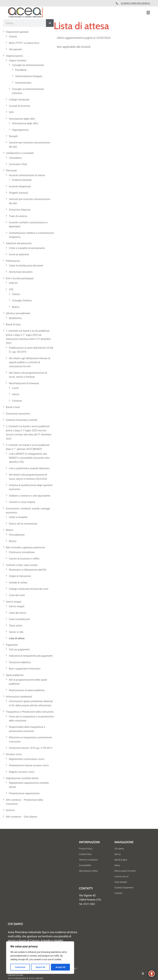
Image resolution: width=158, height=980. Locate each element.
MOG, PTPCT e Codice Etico (24, 43)
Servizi (16, 394)
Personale (11, 171)
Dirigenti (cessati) (19, 193)
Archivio (10, 810)
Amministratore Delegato (29, 76)
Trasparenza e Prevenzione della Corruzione (30, 712)
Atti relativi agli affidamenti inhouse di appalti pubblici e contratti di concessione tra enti (30, 362)
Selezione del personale (19, 243)
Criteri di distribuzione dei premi (26, 266)
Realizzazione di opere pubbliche (27, 690)
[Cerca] (50, 23)
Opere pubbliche (15, 675)
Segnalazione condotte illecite (22, 778)
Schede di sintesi (18, 583)
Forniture (17, 401)
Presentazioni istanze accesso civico (29, 765)
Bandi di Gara (13, 324)
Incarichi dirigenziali (20, 186)
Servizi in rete (16, 632)
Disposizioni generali (17, 32)
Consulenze (15, 158)
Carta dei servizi (18, 613)
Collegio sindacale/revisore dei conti (29, 589)
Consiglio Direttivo (22, 301)
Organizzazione (14, 56)
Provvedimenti (17, 535)
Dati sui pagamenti (19, 649)
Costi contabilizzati (19, 619)
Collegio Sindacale (19, 100)
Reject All (41, 967)
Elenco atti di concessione (23, 524)
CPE (11, 290)
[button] (148, 13)
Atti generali (15, 49)
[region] (40, 958)
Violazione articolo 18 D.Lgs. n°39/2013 (31, 748)
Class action (16, 626)
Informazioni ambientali (19, 697)
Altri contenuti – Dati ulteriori (22, 817)
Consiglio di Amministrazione (28, 65)
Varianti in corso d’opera (22, 502)
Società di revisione (20, 106)
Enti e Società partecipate (20, 278)
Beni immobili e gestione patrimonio (25, 547)
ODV (11, 112)
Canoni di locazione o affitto (24, 559)
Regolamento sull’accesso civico (27, 759)
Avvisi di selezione (19, 254)
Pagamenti (12, 645)
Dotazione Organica (20, 210)
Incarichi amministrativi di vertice (27, 175)
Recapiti (13, 136)
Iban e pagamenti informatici (25, 669)
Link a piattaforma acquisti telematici (29, 468)
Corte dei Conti (17, 595)
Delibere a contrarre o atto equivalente (30, 496)
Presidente (21, 70)
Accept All (60, 967)
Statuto (13, 37)
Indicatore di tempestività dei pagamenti (31, 656)
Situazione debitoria (20, 662)
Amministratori (23, 83)
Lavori (15, 388)
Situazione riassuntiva (18, 414)
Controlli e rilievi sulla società (22, 565)
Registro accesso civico (22, 772)
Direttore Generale (22, 180)
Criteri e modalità (18, 517)
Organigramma (20, 130)
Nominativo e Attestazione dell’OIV (28, 570)
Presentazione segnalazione (24, 793)
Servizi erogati (14, 602)
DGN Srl (13, 283)
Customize (20, 967)
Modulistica (15, 318)
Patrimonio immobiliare (22, 552)
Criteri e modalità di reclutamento (27, 248)
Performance (13, 261)
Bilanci (16, 307)
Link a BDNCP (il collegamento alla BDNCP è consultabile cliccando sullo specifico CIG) (29, 458)
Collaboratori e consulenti (20, 153)
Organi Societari (18, 61)
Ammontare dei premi (21, 272)
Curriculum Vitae (18, 164)
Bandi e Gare (13, 407)
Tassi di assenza (18, 216)
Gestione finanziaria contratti (22, 420)
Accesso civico (14, 754)
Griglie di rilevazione (20, 576)
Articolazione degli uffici (22, 119)
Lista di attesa (17, 638)
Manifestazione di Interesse (24, 383)
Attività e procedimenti (18, 313)
